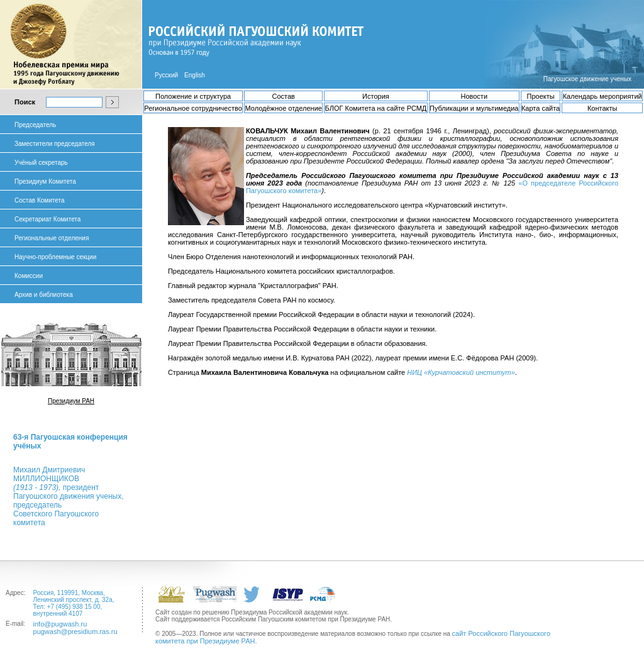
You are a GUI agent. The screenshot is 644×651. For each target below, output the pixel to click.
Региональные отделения (52, 238)
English (195, 75)
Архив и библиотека (44, 295)
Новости (474, 96)
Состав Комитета (39, 200)
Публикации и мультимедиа (474, 108)
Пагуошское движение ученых (587, 79)
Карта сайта (541, 108)
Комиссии (29, 276)
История (376, 96)
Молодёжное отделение (283, 108)
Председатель (35, 125)
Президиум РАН (71, 401)
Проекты (541, 96)
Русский (166, 75)
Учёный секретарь (41, 163)
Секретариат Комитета (47, 219)
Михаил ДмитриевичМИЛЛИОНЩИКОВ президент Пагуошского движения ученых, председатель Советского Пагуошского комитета (68, 496)
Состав (283, 96)
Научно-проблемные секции (55, 257)
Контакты (602, 108)
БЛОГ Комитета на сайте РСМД (376, 108)
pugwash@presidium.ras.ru (75, 632)
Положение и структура (193, 96)
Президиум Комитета (45, 181)
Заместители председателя (55, 144)
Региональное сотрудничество (193, 108)
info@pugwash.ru (60, 624)
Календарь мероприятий (602, 96)
